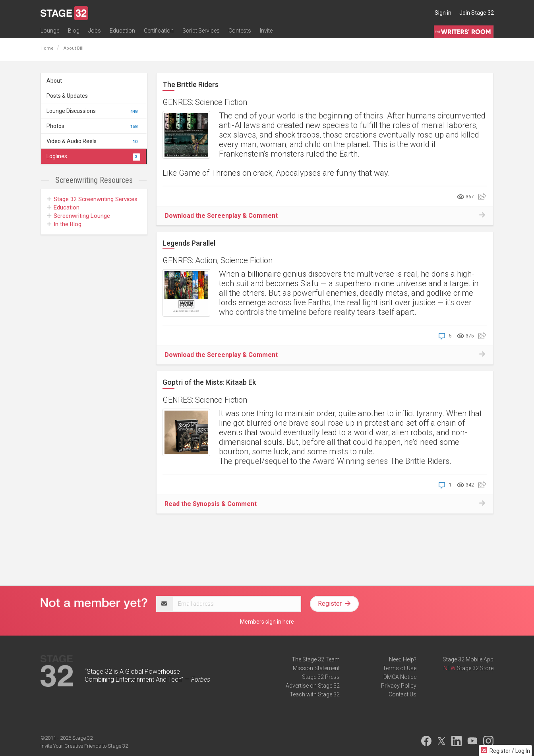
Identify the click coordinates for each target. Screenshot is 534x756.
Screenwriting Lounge (78, 216)
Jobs (95, 31)
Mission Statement (316, 668)
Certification (159, 31)
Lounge (50, 31)
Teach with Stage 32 (315, 694)
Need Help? (403, 659)
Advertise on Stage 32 (313, 686)
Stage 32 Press (321, 677)
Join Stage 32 (477, 13)
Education (122, 31)
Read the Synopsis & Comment (211, 504)
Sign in (443, 13)
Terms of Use (400, 668)
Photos (93, 126)
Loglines (93, 156)
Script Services (201, 31)
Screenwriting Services (92, 199)
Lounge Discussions (93, 111)
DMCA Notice (400, 677)
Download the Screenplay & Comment (221, 216)
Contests (240, 31)
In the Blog (64, 224)
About (54, 81)
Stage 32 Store (475, 668)
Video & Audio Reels (93, 141)
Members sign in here (267, 622)
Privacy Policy (399, 686)
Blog (74, 31)
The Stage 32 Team (316, 659)
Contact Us (402, 694)
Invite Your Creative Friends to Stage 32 (84, 746)
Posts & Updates (67, 96)
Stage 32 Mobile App (468, 659)
